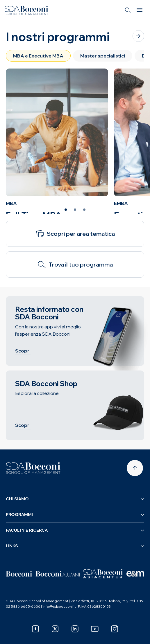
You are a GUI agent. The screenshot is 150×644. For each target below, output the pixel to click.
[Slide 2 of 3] (75, 210)
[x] (55, 629)
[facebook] (35, 629)
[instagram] (115, 629)
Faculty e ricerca (75, 530)
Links (75, 546)
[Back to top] (135, 468)
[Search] (128, 10)
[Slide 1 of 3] (66, 210)
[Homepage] (33, 468)
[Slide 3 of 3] (84, 210)
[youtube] (95, 629)
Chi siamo (75, 499)
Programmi (75, 515)
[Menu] (140, 10)
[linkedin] (75, 629)
